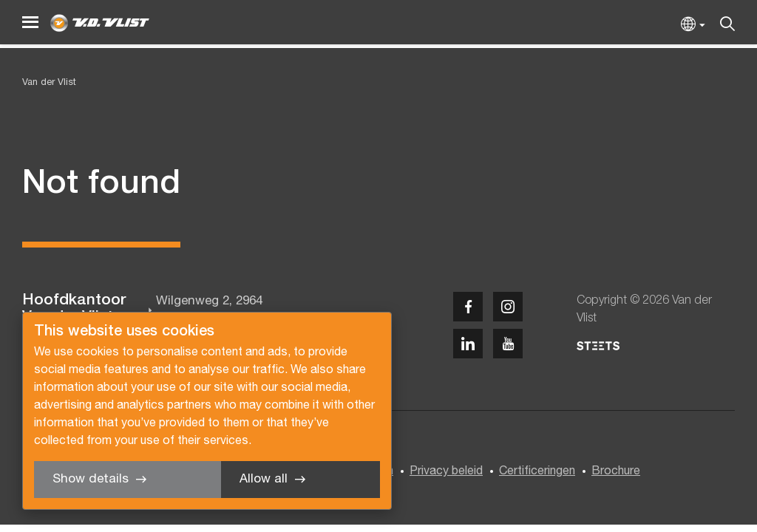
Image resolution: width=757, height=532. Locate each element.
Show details (91, 479)
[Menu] (30, 23)
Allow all (264, 479)
